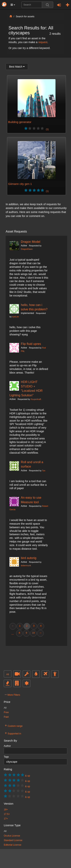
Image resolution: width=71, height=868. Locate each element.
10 (33, 633)
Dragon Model (31, 242)
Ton (44, 471)
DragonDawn (27, 249)
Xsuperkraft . (36, 399)
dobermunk (26, 565)
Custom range (14, 725)
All (8, 674)
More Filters (12, 694)
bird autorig (29, 558)
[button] (13, 5)
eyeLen (15, 317)
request (43, 42)
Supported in (13, 733)
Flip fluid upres (31, 344)
